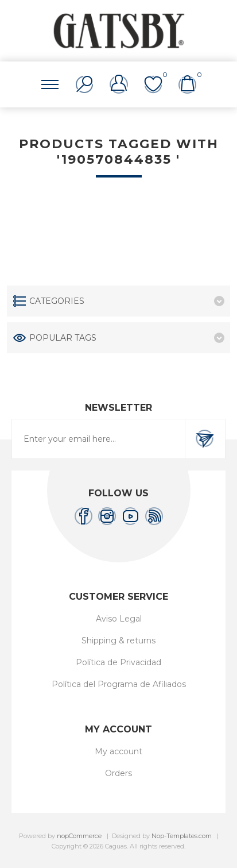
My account (118, 751)
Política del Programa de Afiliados (119, 684)
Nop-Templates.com (182, 836)
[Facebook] (83, 516)
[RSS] (154, 516)
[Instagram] (107, 516)
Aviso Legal (119, 619)
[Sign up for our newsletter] (98, 439)
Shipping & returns (118, 641)
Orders (118, 773)
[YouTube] (131, 516)
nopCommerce (79, 836)
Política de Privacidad (118, 662)
